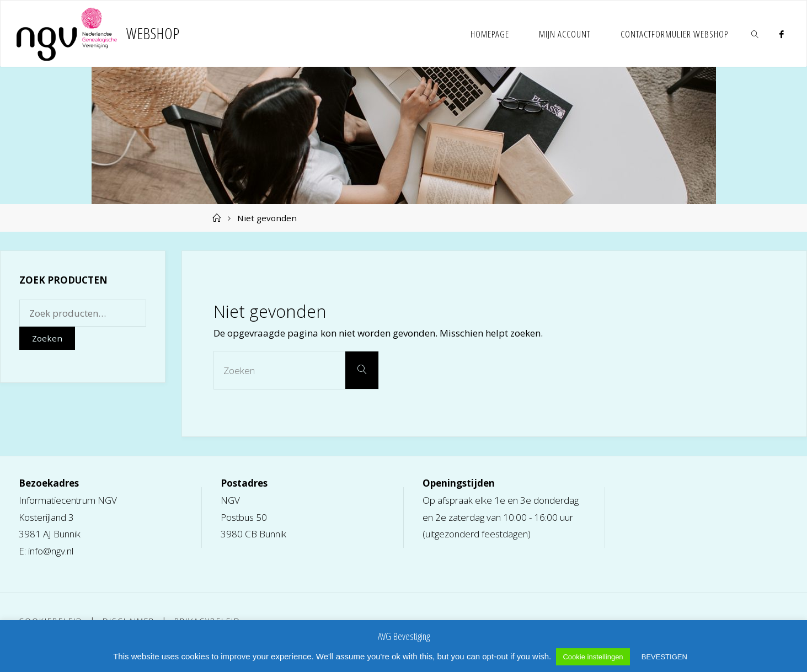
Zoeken (47, 338)
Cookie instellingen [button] (593, 657)
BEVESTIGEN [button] (664, 657)
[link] (756, 34)
